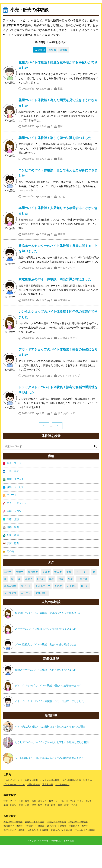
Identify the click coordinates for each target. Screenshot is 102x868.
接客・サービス (13, 510)
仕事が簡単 (10, 609)
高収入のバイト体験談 (61, 853)
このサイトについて (13, 803)
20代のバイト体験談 (78, 844)
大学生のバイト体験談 (38, 853)
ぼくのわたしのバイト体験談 (60, 863)
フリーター (82, 595)
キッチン (26, 616)
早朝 (52, 602)
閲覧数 (52, 73)
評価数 (63, 73)
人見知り (72, 609)
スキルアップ (43, 609)
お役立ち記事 (31, 803)
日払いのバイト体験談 (85, 853)
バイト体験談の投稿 (71, 803)
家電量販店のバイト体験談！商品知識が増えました (55, 302)
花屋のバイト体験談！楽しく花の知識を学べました (55, 161)
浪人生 (58, 595)
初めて (58, 609)
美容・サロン (12, 534)
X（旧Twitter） (62, 807)
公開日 (41, 73)
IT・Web (9, 518)
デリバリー (42, 616)
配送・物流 (11, 558)
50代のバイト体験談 (57, 849)
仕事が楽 (82, 602)
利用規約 (88, 803)
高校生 (8, 595)
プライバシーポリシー (14, 807)
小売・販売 (11, 494)
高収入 (29, 602)
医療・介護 (11, 542)
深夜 (61, 602)
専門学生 (33, 595)
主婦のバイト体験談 (78, 849)
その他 (8, 574)
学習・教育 (11, 566)
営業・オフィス (13, 502)
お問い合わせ (33, 807)
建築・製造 (11, 550)
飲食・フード (12, 486)
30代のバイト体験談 (13, 849)
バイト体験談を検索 (50, 803)
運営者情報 (48, 807)
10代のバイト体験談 (56, 844)
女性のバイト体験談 (34, 844)
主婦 (69, 595)
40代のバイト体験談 (35, 849)
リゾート (26, 609)
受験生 (46, 595)
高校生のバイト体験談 (14, 853)
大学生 (20, 595)
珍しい (85, 609)
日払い (41, 602)
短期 (71, 602)
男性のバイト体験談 (13, 844)
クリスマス (10, 616)
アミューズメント (15, 526)
